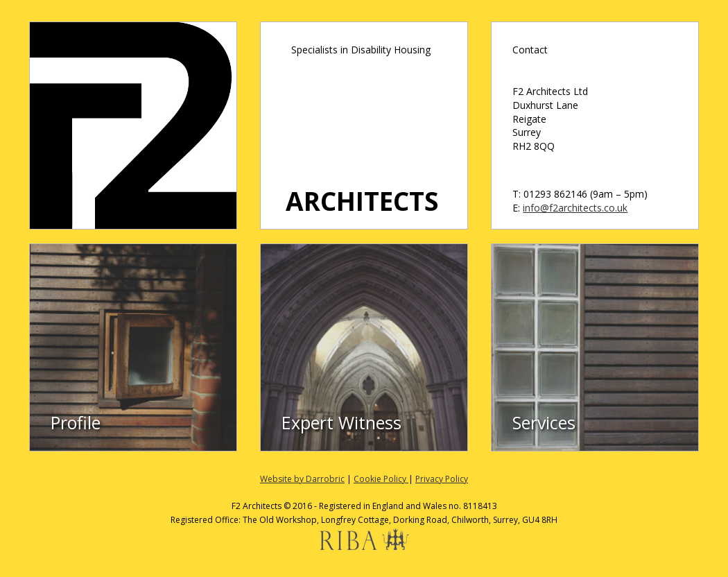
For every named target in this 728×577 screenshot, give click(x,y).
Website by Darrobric (302, 479)
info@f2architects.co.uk (575, 208)
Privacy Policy (442, 479)
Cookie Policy (381, 479)
